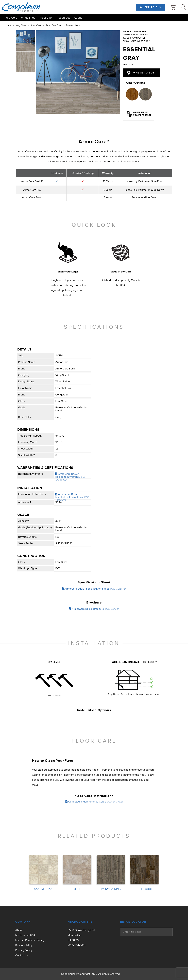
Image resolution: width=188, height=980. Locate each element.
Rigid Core (11, 18)
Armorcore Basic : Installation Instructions (72, 497)
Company (23, 922)
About (78, 18)
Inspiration (47, 18)
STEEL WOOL (144, 889)
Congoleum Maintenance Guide (94, 802)
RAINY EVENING (111, 889)
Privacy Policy (24, 950)
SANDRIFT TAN (43, 889)
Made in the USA (25, 935)
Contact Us (22, 955)
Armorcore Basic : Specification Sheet (94, 589)
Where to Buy (151, 7)
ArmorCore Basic (54, 25)
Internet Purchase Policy (30, 940)
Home (8, 25)
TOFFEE (77, 889)
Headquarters (80, 922)
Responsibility (24, 945)
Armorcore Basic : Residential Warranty (71, 477)
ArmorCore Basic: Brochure (94, 609)
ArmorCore (36, 25)
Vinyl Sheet (29, 18)
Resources (64, 18)
